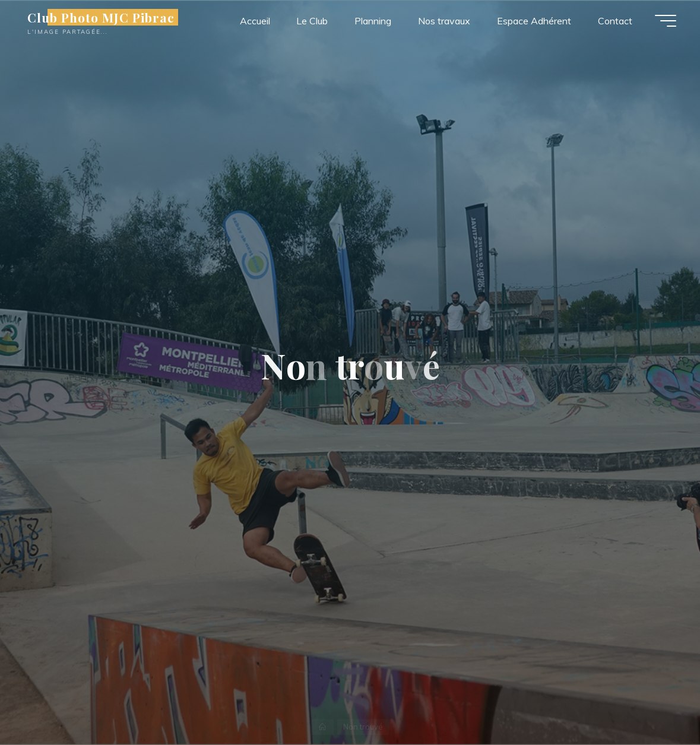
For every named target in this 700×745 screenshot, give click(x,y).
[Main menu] (666, 21)
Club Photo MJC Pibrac (101, 17)
